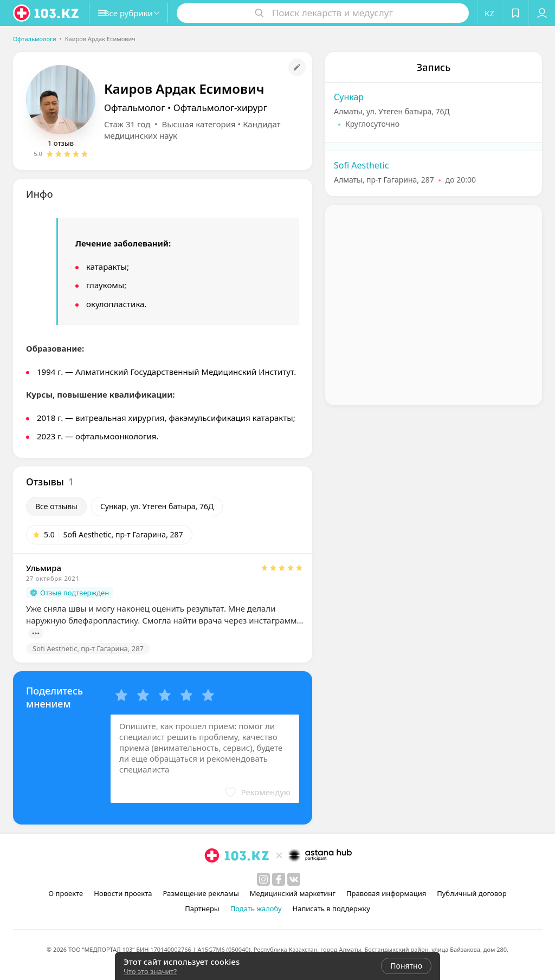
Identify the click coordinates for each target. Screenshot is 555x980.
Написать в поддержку (331, 908)
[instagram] (263, 879)
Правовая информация (386, 893)
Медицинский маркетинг (293, 893)
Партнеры (202, 908)
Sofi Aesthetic (361, 165)
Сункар (349, 97)
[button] (140, 13)
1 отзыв (61, 143)
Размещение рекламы (201, 893)
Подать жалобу (256, 908)
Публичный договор (472, 893)
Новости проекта (123, 893)
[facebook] (279, 879)
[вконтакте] (294, 879)
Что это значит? (150, 971)
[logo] (47, 13)
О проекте (66, 893)
